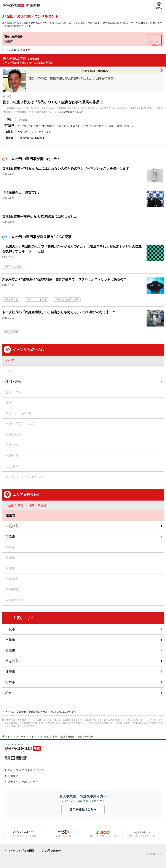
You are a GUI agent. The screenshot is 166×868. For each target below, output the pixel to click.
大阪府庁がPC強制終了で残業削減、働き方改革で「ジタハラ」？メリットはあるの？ (64, 279)
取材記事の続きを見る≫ (71, 112)
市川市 (10, 640)
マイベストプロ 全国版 (21, 851)
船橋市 (10, 650)
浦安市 (10, 672)
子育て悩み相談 (14, 267)
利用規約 (13, 776)
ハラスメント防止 (37, 299)
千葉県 (10, 505)
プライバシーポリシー (21, 782)
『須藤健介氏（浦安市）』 (22, 192)
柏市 (9, 693)
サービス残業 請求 (68, 299)
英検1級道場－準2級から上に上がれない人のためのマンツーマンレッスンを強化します (66, 168)
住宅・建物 (14, 381)
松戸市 (10, 682)
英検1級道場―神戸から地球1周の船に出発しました (40, 216)
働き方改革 (12, 299)
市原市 (10, 537)
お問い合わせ (53, 851)
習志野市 (12, 661)
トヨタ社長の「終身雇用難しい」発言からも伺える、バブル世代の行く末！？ (59, 312)
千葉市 (10, 629)
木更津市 (12, 526)
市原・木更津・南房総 (32, 505)
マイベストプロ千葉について (26, 770)
